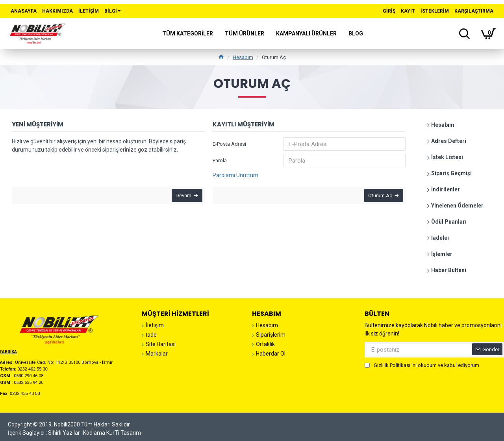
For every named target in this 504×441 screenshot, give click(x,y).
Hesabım (243, 57)
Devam (182, 197)
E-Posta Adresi (229, 144)
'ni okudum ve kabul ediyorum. (422, 365)
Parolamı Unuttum (235, 175)
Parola (220, 160)
